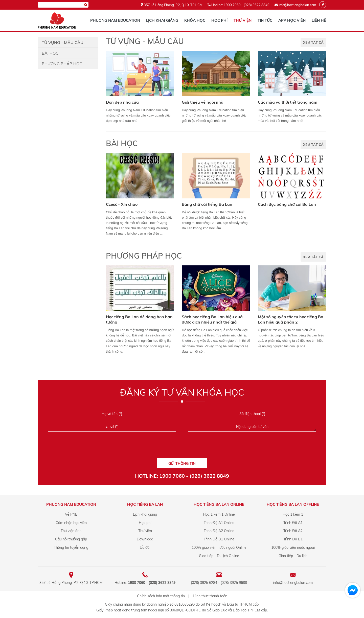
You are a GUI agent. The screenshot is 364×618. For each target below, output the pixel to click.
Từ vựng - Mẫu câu (63, 42)
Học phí (219, 20)
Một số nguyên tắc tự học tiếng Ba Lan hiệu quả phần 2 (291, 319)
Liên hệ (319, 20)
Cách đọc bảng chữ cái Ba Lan (287, 204)
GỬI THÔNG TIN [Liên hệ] (182, 464)
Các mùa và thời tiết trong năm (288, 102)
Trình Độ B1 (293, 539)
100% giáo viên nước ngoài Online (219, 547)
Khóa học (195, 20)
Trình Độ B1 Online (219, 539)
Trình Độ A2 (293, 531)
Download (145, 539)
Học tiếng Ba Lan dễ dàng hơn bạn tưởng (139, 319)
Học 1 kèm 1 (293, 514)
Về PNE (71, 514)
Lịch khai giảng (162, 20)
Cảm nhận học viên (71, 523)
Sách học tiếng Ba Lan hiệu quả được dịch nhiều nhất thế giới (212, 319)
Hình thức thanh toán (210, 596)
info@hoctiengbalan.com (297, 5)
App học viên (292, 20)
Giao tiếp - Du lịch (293, 556)
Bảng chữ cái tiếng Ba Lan (207, 204)
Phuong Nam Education (115, 20)
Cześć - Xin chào (122, 204)
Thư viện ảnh (71, 531)
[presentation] (182, 447)
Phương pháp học (62, 64)
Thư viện (243, 20)
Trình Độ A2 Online (219, 531)
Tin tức (265, 20)
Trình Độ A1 (293, 523)
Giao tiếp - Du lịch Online (219, 556)
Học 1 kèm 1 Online (219, 514)
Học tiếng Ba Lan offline (293, 504)
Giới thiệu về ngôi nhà (203, 102)
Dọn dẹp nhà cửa (122, 102)
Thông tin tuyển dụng (71, 547)
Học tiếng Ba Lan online (219, 504)
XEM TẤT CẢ (313, 42)
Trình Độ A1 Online (219, 523)
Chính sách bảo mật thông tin (161, 596)
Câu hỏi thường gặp (71, 539)
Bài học (50, 53)
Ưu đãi (145, 547)
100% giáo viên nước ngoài (293, 547)
